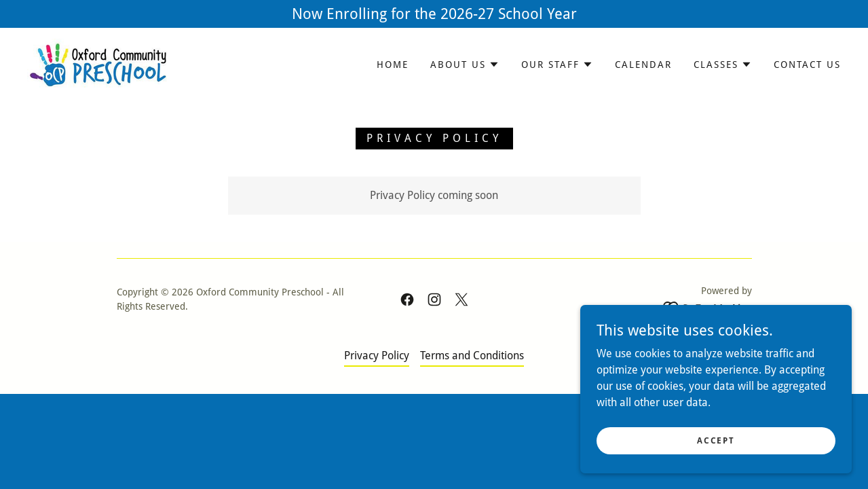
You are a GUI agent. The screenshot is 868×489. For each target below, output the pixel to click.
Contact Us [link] (807, 65)
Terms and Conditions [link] (472, 356)
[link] (98, 64)
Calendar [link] (643, 65)
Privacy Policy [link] (377, 356)
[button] (465, 65)
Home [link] (393, 65)
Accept (716, 468)
